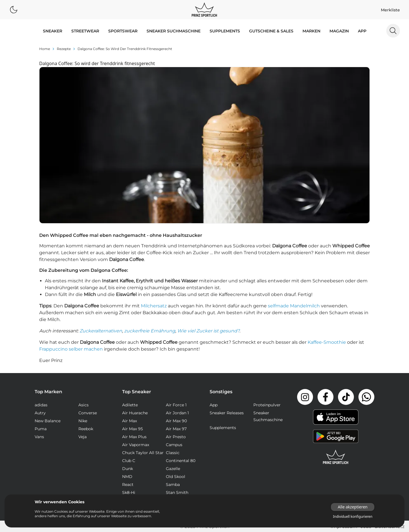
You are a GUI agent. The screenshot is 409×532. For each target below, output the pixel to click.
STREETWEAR (85, 31)
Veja (83, 437)
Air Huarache (135, 413)
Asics (84, 405)
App (362, 31)
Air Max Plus (134, 437)
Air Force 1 (176, 405)
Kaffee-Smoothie (327, 342)
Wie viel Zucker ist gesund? (208, 331)
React (128, 485)
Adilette (130, 405)
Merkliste (390, 10)
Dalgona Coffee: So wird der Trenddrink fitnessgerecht (125, 49)
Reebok (86, 429)
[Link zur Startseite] (336, 457)
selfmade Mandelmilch (294, 306)
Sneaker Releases (227, 413)
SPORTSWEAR (123, 31)
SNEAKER (53, 31)
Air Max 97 (176, 429)
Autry (40, 413)
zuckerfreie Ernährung (150, 331)
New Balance (48, 421)
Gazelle (173, 469)
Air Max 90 (176, 421)
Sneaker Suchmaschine (174, 31)
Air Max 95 (132, 429)
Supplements (225, 31)
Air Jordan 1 (177, 413)
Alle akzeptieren (353, 507)
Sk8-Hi (129, 492)
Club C (129, 461)
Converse (88, 413)
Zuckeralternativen (101, 331)
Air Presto (176, 437)
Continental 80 (181, 461)
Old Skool (176, 477)
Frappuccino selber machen (71, 349)
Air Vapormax (136, 445)
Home (45, 49)
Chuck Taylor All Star (143, 453)
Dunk (128, 469)
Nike (83, 421)
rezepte (64, 49)
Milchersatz (154, 306)
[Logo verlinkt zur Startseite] (204, 10)
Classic (173, 453)
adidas (41, 405)
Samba (173, 485)
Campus (174, 445)
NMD (127, 477)
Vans (39, 437)
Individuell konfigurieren (353, 517)
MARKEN (311, 31)
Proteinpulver (267, 405)
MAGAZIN (339, 31)
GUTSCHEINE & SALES (271, 31)
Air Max (130, 421)
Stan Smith (177, 492)
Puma (41, 429)
